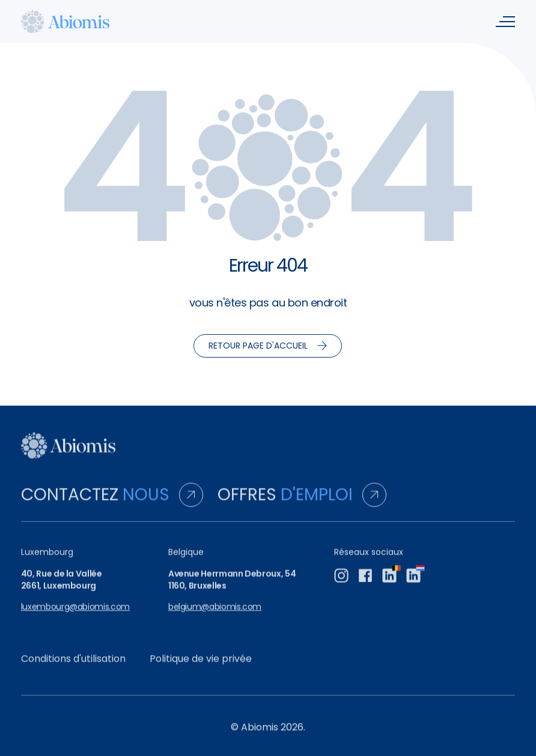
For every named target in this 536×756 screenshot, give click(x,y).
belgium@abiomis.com (215, 614)
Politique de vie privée (201, 665)
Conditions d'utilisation (73, 665)
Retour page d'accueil (268, 346)
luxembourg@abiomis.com (75, 614)
